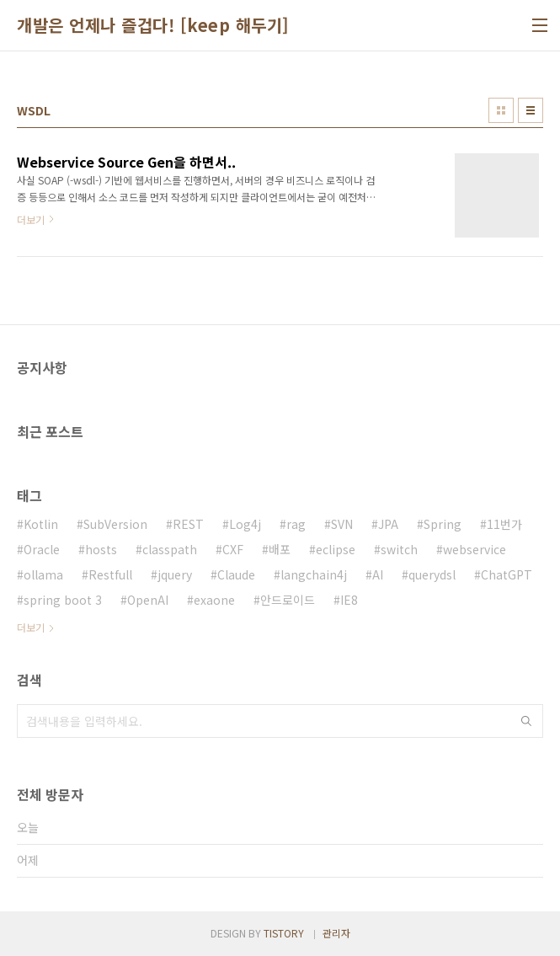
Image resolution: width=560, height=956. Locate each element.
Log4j (245, 524)
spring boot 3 (63, 600)
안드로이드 (288, 600)
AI (378, 574)
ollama (43, 574)
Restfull (110, 574)
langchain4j (314, 574)
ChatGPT (507, 574)
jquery (175, 574)
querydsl (432, 574)
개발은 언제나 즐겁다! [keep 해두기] (153, 25)
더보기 (31, 627)
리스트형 (531, 110)
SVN (342, 524)
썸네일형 (501, 110)
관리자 (336, 933)
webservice (475, 549)
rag (296, 524)
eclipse (336, 549)
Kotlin (41, 524)
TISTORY (284, 933)
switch (399, 549)
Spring (443, 524)
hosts (101, 549)
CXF (233, 549)
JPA (388, 524)
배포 (280, 549)
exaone (214, 600)
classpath (170, 549)
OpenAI (148, 600)
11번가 (504, 524)
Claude (236, 574)
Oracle (42, 549)
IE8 (349, 600)
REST (188, 524)
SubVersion (115, 524)
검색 (526, 721)
